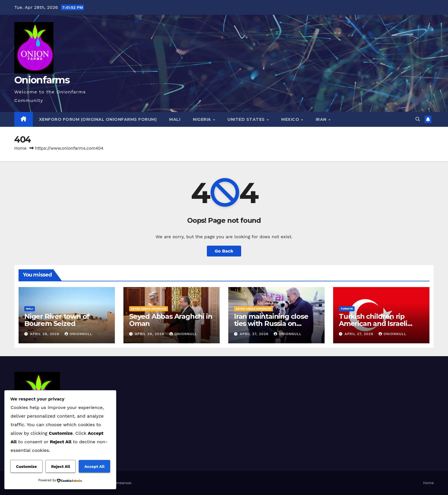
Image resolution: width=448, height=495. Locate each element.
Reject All (61, 466)
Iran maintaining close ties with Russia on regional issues (271, 323)
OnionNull (78, 334)
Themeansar (120, 483)
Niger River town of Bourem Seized (57, 320)
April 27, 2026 (255, 334)
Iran (322, 119)
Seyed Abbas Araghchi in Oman (171, 320)
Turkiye (347, 309)
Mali (175, 119)
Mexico (291, 119)
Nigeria (203, 119)
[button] (418, 119)
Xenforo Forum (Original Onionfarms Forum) (98, 119)
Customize (26, 466)
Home (20, 148)
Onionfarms (42, 80)
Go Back (224, 251)
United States (247, 119)
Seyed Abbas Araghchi (149, 309)
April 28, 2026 (45, 334)
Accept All (94, 466)
